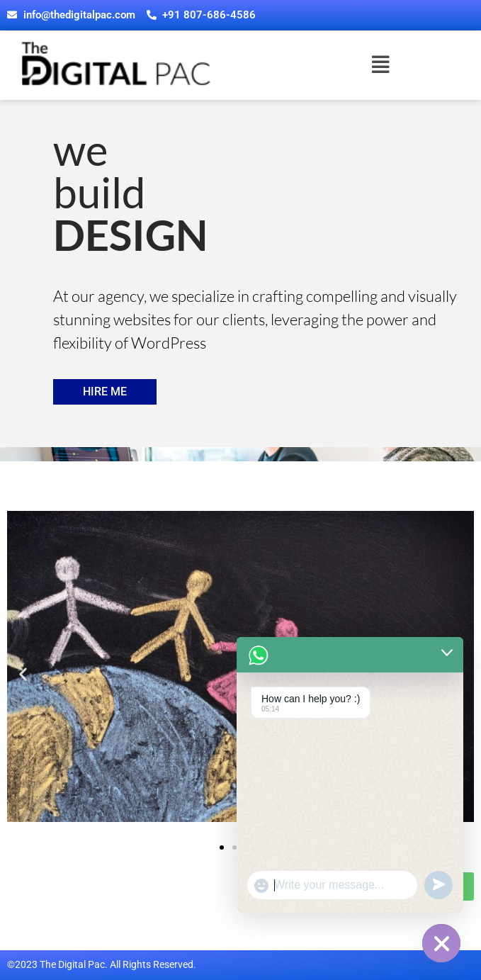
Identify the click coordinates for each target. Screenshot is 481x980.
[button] (381, 66)
